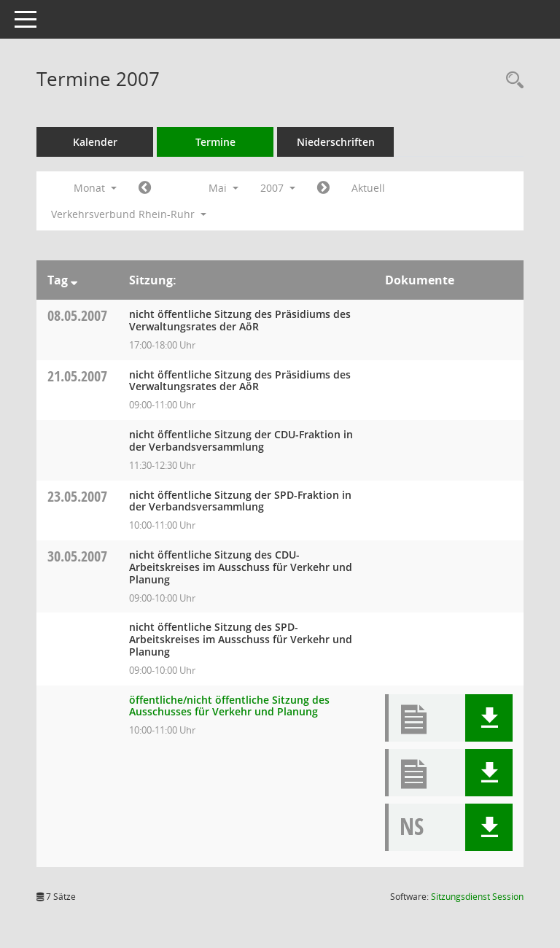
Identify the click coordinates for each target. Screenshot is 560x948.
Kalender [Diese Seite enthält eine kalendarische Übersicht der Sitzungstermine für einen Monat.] (95, 142)
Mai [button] (223, 188)
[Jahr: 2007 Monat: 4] (145, 188)
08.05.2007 (77, 315)
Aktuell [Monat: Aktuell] (368, 188)
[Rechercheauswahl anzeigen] (511, 81)
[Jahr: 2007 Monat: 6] (323, 188)
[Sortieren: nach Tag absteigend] (74, 280)
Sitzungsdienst (477, 897)
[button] (489, 718)
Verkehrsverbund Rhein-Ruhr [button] (129, 214)
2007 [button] (278, 188)
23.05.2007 (77, 496)
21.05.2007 (77, 376)
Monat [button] (95, 188)
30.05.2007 (77, 556)
